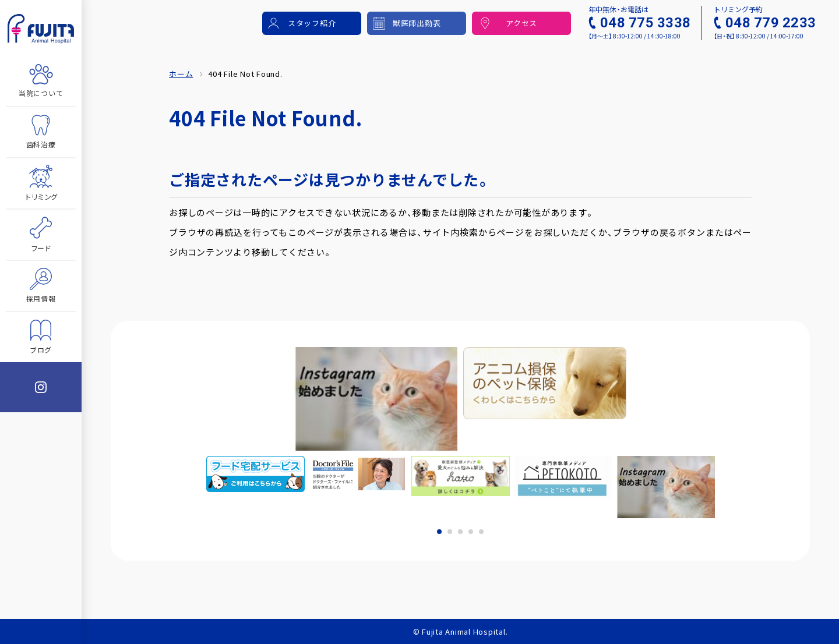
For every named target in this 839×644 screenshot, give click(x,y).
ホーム (181, 74)
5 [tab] (481, 532)
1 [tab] (439, 532)
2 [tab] (450, 532)
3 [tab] (460, 532)
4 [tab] (471, 532)
